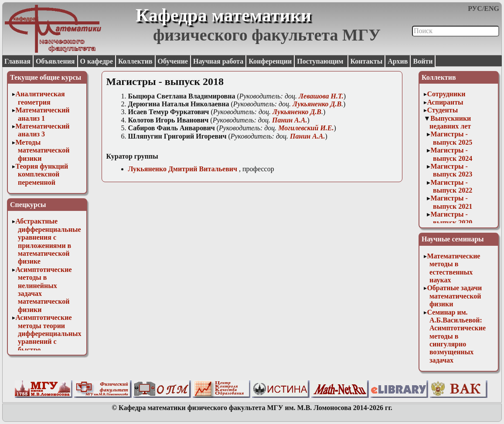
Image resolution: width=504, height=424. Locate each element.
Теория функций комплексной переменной (42, 174)
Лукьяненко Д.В (317, 104)
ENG (492, 8)
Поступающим (321, 61)
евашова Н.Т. (321, 96)
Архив (398, 61)
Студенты (442, 110)
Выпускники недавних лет (450, 122)
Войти (423, 61)
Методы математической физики (42, 150)
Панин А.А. (289, 120)
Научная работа (218, 61)
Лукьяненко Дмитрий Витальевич (183, 169)
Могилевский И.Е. (306, 128)
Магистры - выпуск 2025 (451, 138)
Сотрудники (446, 94)
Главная (17, 61)
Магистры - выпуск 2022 (451, 186)
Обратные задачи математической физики (454, 296)
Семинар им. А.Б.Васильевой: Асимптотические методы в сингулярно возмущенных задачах (456, 336)
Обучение (173, 61)
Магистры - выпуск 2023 (451, 170)
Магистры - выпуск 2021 (451, 202)
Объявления (55, 61)
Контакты (367, 61)
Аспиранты (445, 102)
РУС (475, 8)
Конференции (270, 61)
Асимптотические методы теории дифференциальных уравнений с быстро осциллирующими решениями (48, 341)
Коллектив (135, 61)
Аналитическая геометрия (40, 98)
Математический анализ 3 (42, 130)
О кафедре (97, 61)
